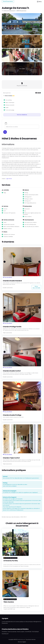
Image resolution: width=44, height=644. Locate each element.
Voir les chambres (22, 115)
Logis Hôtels (9, 179)
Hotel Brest (5, 632)
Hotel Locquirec (21, 632)
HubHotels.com (21, 639)
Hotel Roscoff (5, 634)
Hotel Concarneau (12, 632)
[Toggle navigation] (39, 2)
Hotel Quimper (35, 632)
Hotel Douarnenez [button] (8, 1)
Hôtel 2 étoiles (8, 96)
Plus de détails (7, 277)
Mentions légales (22, 642)
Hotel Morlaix (28, 632)
